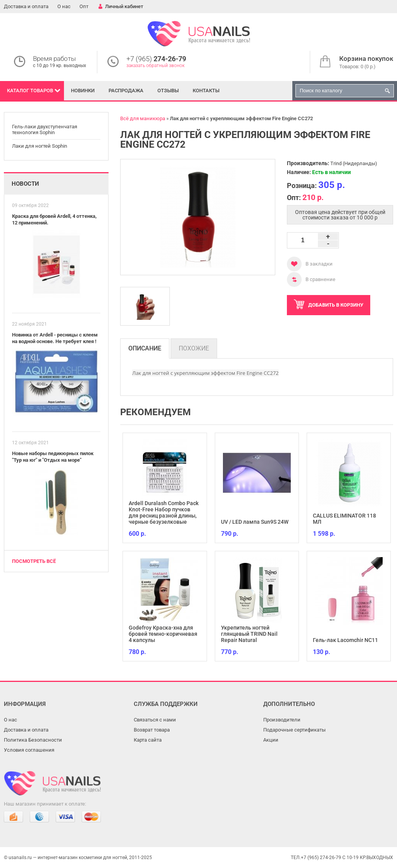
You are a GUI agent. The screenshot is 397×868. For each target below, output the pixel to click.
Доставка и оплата (26, 6)
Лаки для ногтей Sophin (40, 146)
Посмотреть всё (34, 561)
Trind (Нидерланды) (354, 163)
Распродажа (126, 91)
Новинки (83, 91)
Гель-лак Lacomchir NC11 (345, 640)
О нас (64, 6)
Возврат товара (152, 730)
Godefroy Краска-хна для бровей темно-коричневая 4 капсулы (163, 634)
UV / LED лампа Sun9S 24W (255, 522)
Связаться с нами (155, 720)
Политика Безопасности (33, 740)
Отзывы (168, 91)
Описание (145, 348)
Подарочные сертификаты (294, 730)
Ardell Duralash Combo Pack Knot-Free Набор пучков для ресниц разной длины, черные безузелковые (164, 513)
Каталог (30, 91)
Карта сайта (148, 740)
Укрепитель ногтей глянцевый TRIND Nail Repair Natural (249, 634)
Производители (282, 720)
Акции (271, 740)
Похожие (194, 348)
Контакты (206, 91)
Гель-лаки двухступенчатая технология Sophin (45, 130)
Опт (84, 6)
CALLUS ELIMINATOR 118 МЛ (344, 519)
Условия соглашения (29, 750)
